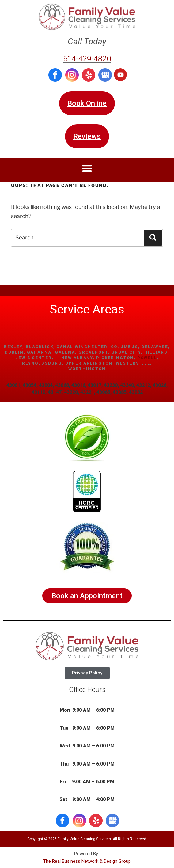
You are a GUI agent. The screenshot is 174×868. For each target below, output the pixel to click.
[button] (87, 168)
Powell (147, 358)
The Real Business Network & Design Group (87, 861)
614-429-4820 (87, 59)
